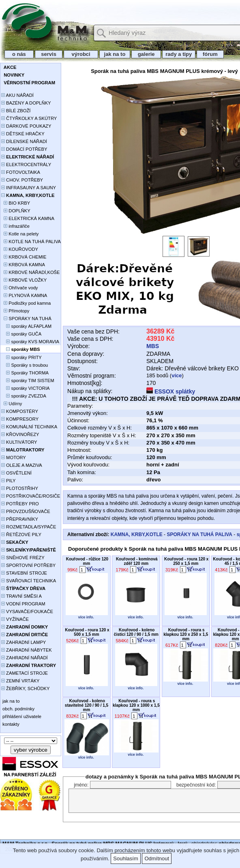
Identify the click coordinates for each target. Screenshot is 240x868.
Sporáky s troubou (25, 365)
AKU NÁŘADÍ (17, 95)
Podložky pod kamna (26, 303)
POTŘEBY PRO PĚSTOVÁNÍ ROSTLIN (25, 504)
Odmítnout (157, 858)
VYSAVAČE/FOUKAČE (27, 611)
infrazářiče (15, 226)
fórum (210, 54)
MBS (153, 346)
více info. (86, 617)
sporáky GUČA (21, 334)
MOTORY (14, 458)
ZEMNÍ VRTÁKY (20, 681)
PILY (9, 481)
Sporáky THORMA (25, 373)
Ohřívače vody (19, 288)
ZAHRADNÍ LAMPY (24, 642)
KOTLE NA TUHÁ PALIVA (31, 242)
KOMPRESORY (20, 419)
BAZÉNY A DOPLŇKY (26, 103)
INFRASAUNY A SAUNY (29, 188)
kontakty (10, 724)
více (177, 375)
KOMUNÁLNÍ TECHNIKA (29, 427)
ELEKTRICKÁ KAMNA (28, 218)
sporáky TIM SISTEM (28, 381)
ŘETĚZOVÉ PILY (21, 534)
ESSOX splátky (171, 391)
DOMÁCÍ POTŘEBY (24, 149)
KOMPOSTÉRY (20, 411)
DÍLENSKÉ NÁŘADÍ (24, 141)
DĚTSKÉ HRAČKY (23, 134)
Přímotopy (15, 311)
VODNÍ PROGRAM (23, 604)
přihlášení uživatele (21, 716)
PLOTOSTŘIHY (20, 488)
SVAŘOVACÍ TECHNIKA (29, 581)
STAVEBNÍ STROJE (24, 573)
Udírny (12, 404)
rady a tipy (179, 54)
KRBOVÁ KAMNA (23, 265)
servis (49, 54)
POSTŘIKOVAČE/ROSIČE (31, 496)
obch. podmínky (18, 709)
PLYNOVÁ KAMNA (24, 295)
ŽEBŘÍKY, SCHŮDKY (25, 688)
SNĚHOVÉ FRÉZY (23, 558)
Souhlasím (125, 858)
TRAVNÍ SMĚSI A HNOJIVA (21, 597)
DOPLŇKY (16, 211)
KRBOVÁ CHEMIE (24, 257)
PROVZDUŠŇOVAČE (26, 511)
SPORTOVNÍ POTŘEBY (28, 565)
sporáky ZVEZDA (24, 396)
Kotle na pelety (20, 234)
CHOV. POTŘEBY (22, 180)
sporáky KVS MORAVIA (30, 342)
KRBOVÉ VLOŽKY (24, 280)
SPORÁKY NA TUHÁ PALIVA (26, 319)
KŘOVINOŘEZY (20, 434)
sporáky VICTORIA (25, 388)
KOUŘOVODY (20, 249)
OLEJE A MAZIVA (22, 465)
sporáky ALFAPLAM (26, 326)
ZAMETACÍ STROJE (25, 673)
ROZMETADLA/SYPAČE (29, 527)
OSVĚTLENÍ (16, 473)
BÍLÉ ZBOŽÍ (16, 111)
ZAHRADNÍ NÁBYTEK (27, 650)
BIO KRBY (16, 203)
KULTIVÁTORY (19, 442)
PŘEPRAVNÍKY (20, 519)
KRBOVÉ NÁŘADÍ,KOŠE (31, 272)
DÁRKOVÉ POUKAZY (26, 126)
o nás (19, 54)
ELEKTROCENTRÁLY (26, 165)
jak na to (115, 54)
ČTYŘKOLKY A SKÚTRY (29, 118)
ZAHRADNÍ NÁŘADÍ (25, 658)
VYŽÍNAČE (15, 619)
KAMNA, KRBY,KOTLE (137, 534)
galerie (146, 54)
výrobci (81, 54)
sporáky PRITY (21, 357)
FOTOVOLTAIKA (21, 172)
